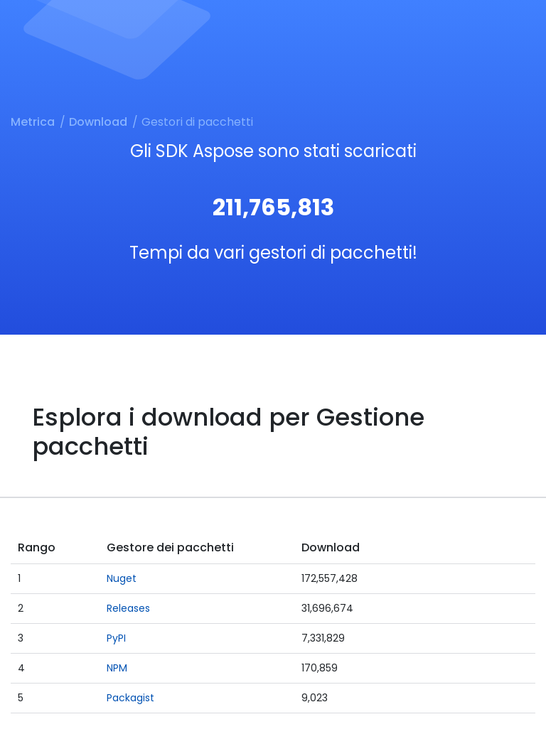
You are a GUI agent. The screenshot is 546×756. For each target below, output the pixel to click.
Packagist (130, 698)
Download (98, 122)
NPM (117, 668)
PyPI (116, 638)
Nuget (122, 578)
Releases (128, 608)
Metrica (33, 122)
